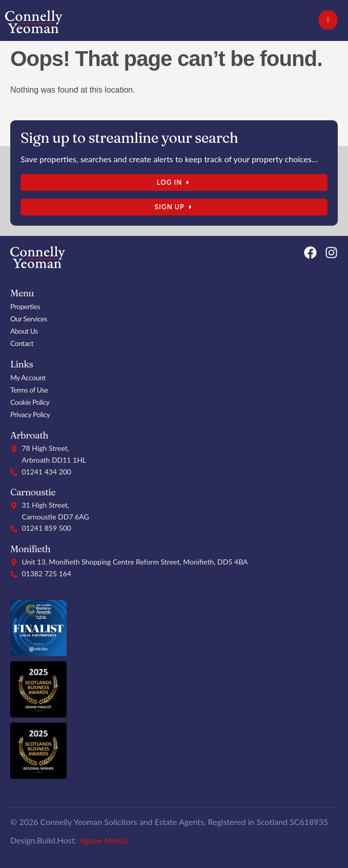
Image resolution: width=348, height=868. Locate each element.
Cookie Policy (30, 402)
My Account (28, 377)
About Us (24, 331)
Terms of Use (29, 390)
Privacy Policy (30, 414)
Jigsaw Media (103, 840)
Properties (25, 306)
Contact (22, 343)
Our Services (29, 319)
